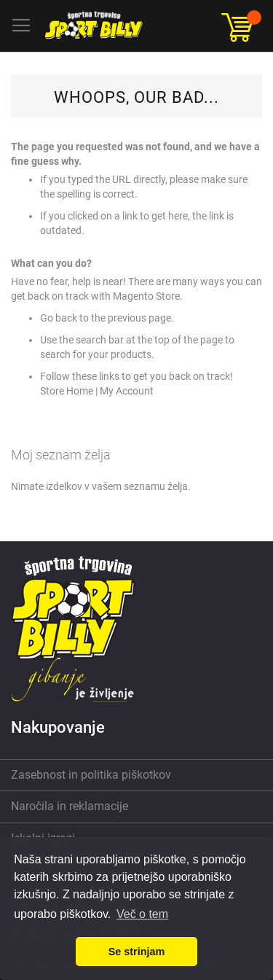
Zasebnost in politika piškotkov (91, 775)
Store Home (67, 391)
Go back (59, 318)
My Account (127, 391)
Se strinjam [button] (137, 952)
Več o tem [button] (142, 914)
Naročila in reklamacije (70, 806)
